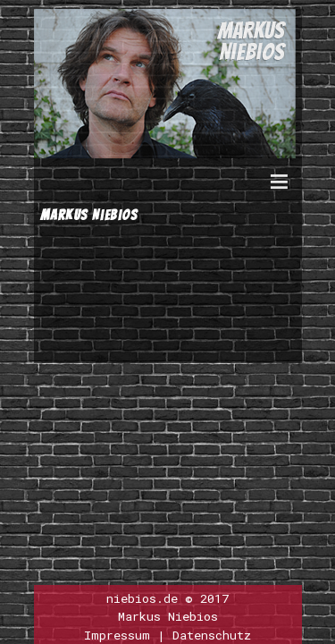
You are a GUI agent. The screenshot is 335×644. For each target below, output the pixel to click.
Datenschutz (212, 635)
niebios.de (142, 598)
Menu (280, 190)
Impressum (117, 635)
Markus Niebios (168, 616)
